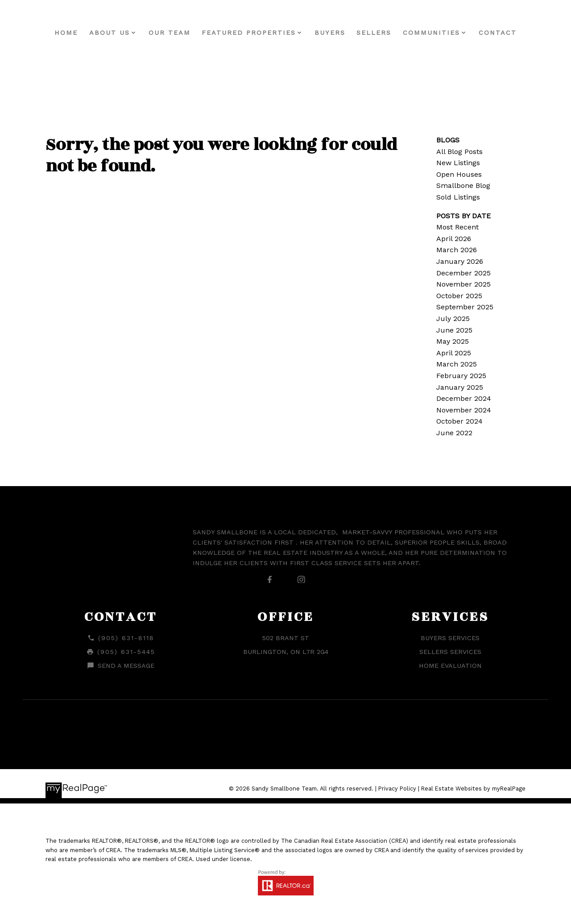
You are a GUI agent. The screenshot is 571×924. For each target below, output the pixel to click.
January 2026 (460, 261)
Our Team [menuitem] (170, 33)
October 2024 (459, 421)
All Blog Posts (459, 152)
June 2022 (454, 433)
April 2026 (454, 239)
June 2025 (454, 330)
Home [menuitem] (66, 33)
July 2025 (453, 318)
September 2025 (465, 307)
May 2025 (453, 341)
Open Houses (459, 174)
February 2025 (461, 376)
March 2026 (457, 250)
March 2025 (457, 364)
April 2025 (454, 353)
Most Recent (457, 227)
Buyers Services (450, 638)
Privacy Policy (397, 789)
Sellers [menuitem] (374, 33)
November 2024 (464, 410)
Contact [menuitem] (498, 33)
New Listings (458, 163)
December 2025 (463, 273)
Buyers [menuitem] (330, 33)
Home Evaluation (450, 666)
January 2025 (460, 387)
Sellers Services (450, 652)
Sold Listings (458, 197)
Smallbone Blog (463, 185)
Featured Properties (249, 33)
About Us (110, 33)
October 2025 (459, 296)
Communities (431, 33)
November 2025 (463, 284)
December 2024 (464, 398)
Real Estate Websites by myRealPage (473, 789)
